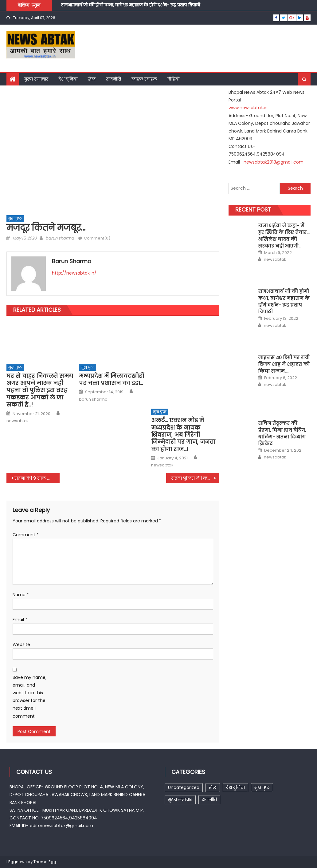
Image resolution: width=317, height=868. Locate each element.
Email (20, 620)
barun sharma (60, 238)
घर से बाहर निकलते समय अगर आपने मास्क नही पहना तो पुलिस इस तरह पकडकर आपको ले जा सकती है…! (40, 390)
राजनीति (113, 79)
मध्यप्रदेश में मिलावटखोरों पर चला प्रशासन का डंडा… (112, 380)
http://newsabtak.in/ (74, 273)
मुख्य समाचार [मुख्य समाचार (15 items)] (180, 799)
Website (21, 644)
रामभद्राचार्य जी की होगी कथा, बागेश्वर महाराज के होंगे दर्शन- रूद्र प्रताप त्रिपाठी (131, 6)
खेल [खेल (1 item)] (213, 787)
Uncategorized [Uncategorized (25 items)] (184, 787)
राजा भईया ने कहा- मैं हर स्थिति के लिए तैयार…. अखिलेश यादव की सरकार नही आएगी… (284, 236)
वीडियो (173, 79)
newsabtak (18, 421)
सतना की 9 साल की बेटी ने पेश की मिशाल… (37, 478)
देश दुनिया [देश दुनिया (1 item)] (235, 787)
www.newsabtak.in (248, 108)
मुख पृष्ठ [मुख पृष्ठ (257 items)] (262, 787)
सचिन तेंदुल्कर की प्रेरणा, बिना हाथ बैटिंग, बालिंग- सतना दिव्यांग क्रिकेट (282, 433)
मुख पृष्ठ (15, 218)
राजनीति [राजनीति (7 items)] (209, 799)
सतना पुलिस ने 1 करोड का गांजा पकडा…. (195, 478)
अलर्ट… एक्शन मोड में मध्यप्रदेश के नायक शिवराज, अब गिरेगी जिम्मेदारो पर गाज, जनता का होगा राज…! (183, 435)
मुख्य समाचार (36, 79)
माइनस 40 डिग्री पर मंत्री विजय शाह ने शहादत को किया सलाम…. (284, 364)
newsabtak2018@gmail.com (274, 162)
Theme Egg (45, 862)
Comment (26, 535)
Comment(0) (97, 238)
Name (21, 595)
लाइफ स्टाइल (144, 79)
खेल (92, 79)
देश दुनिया (68, 79)
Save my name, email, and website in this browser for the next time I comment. (29, 697)
